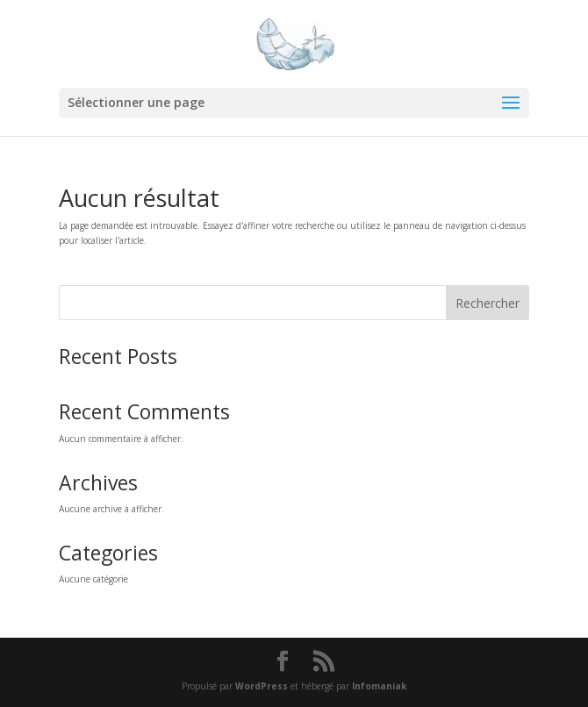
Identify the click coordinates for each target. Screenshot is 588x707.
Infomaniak (379, 686)
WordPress (262, 686)
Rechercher (488, 303)
